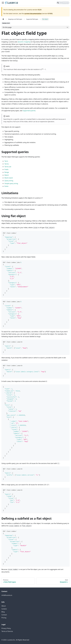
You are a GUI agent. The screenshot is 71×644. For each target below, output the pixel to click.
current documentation (33, 14)
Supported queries (29, 111)
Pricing (4, 618)
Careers (4, 609)
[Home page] (3, 19)
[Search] (63, 3)
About (4, 606)
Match (7, 175)
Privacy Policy (6, 628)
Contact (4, 615)
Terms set (8, 167)
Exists (6, 186)
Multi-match (9, 178)
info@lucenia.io (7, 595)
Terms (7, 164)
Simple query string (11, 183)
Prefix (6, 169)
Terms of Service (7, 631)
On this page (7, 27)
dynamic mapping (24, 42)
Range (7, 172)
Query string (9, 181)
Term (6, 161)
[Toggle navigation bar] (3, 3)
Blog (3, 612)
